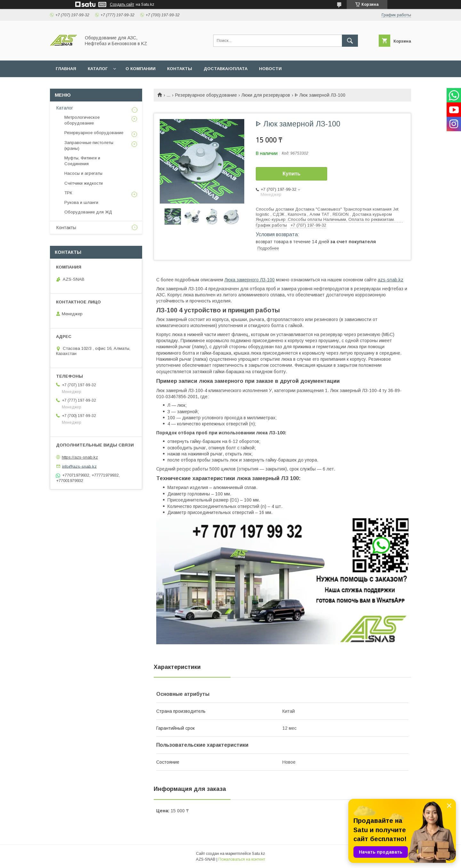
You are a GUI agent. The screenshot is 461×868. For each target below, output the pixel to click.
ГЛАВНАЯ (66, 69)
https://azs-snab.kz (80, 457)
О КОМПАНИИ (141, 69)
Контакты (66, 228)
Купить (292, 174)
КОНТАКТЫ (180, 69)
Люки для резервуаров (266, 95)
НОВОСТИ (270, 69)
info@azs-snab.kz (79, 466)
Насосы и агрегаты (83, 173)
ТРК (68, 193)
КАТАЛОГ (98, 69)
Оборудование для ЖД (88, 212)
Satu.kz (259, 854)
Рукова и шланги (81, 202)
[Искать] (350, 41)
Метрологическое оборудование (82, 120)
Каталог (65, 108)
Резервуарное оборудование (206, 95)
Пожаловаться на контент (242, 859)
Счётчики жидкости (84, 183)
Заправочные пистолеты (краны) (89, 145)
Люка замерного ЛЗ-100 (250, 280)
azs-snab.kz (391, 280)
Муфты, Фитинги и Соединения (82, 161)
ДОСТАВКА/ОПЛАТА (226, 69)
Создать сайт (122, 4)
